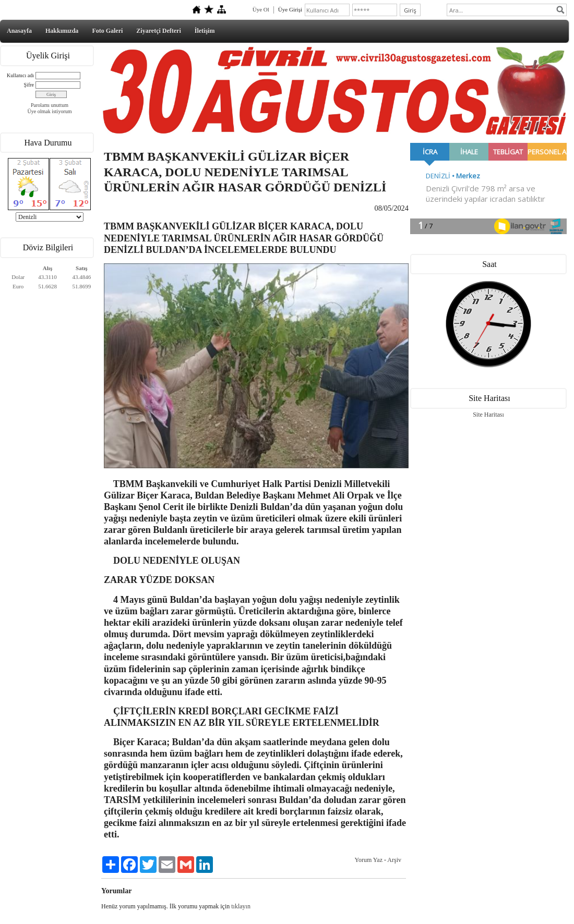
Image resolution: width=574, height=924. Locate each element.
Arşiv (394, 860)
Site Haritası (488, 415)
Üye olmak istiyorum (50, 111)
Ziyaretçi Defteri (158, 31)
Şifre (29, 85)
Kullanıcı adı (20, 75)
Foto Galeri (107, 31)
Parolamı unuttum (50, 105)
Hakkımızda (62, 31)
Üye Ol (261, 9)
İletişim (205, 31)
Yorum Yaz (369, 860)
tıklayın (241, 906)
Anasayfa (19, 31)
